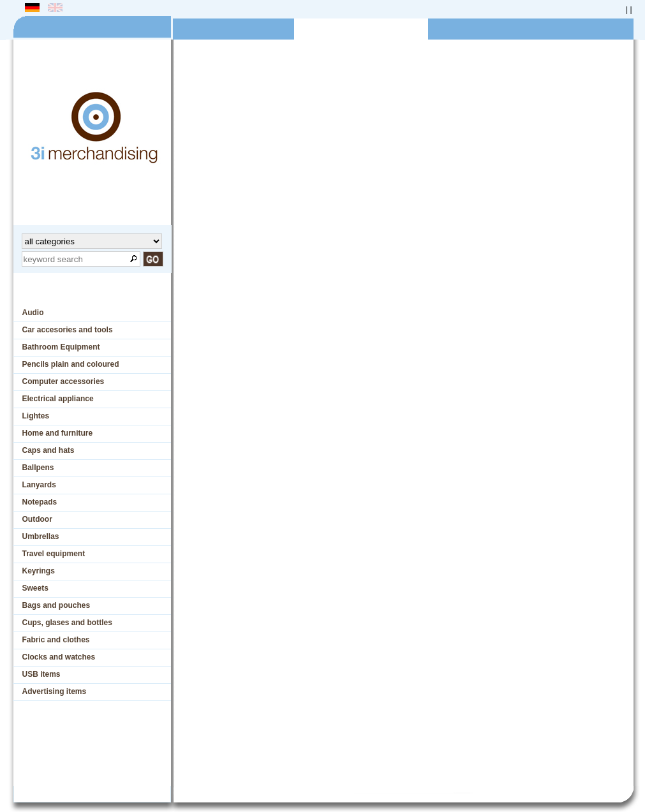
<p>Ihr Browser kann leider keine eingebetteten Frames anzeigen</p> (400, 433)
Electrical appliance (58, 399)
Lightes (36, 416)
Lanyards (39, 485)
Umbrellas (41, 536)
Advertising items (55, 691)
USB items (41, 674)
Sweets (35, 588)
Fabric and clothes (56, 640)
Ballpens (38, 468)
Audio (33, 313)
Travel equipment (54, 554)
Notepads (40, 502)
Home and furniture (58, 433)
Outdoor (37, 519)
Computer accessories (63, 381)
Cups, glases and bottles (67, 623)
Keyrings (39, 571)
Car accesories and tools (68, 330)
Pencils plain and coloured (71, 364)
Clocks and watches (59, 657)
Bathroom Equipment (61, 347)
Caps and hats (48, 450)
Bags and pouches (56, 605)
